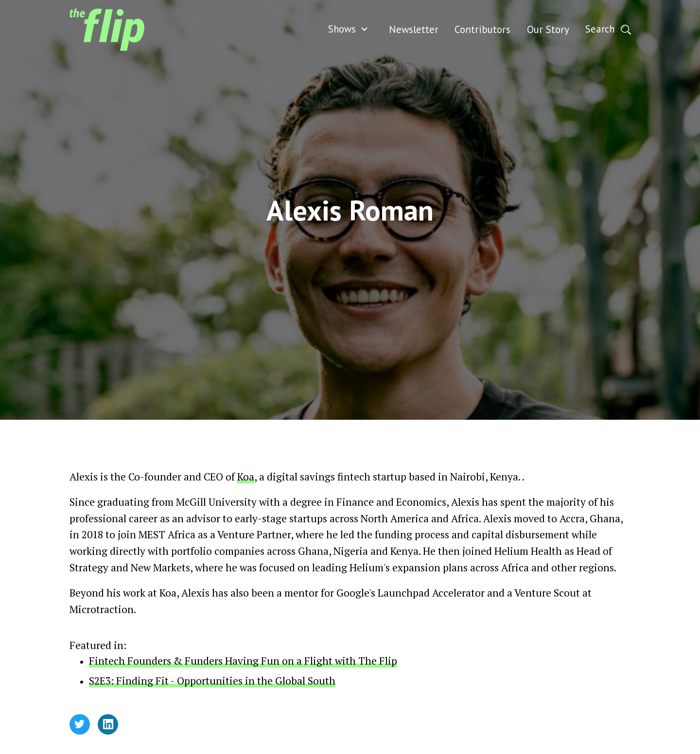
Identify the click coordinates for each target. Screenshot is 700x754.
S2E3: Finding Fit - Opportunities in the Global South (212, 681)
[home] (107, 30)
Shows (342, 29)
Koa (246, 477)
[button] (350, 30)
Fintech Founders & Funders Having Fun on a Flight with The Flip (243, 661)
